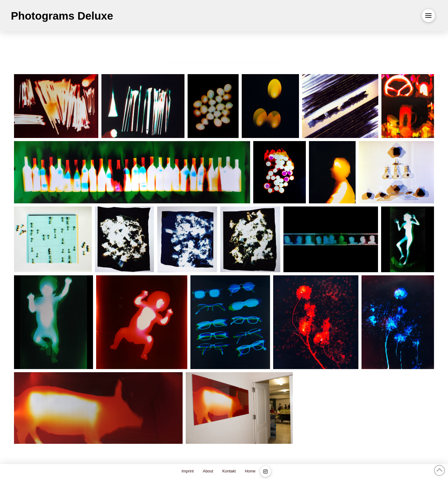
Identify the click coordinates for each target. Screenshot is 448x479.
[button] (428, 16)
